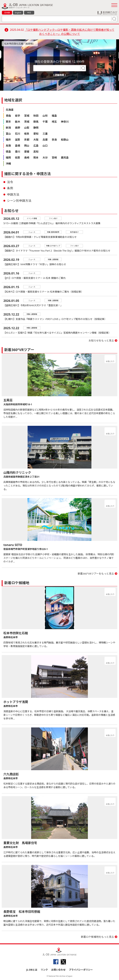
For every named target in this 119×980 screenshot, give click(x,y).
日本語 (7, 13)
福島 (54, 116)
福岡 (8, 157)
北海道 (10, 110)
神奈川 (65, 122)
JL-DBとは (32, 970)
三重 (45, 134)
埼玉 (54, 122)
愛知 (36, 134)
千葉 (45, 122)
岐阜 (27, 134)
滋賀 (18, 140)
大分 (45, 157)
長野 (18, 128)
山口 (45, 146)
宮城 (27, 116)
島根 (18, 146)
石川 (18, 134)
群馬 (36, 122)
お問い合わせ (58, 970)
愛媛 (27, 152)
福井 (8, 140)
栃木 (18, 122)
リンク (44, 970)
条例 (10, 188)
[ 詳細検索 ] (59, 75)
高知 (36, 152)
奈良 (54, 140)
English (18, 13)
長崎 (27, 157)
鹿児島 (65, 157)
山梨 (27, 128)
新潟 (8, 128)
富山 (8, 134)
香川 (18, 152)
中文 (29, 13)
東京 (8, 122)
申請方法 (13, 194)
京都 (27, 140)
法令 (10, 182)
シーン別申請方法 (19, 201)
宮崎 (54, 157)
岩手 (18, 116)
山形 (45, 116)
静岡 (36, 128)
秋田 (36, 116)
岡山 (27, 146)
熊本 (36, 157)
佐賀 (18, 157)
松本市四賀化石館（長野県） (20, 44)
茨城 (27, 122)
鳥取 (8, 146)
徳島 (8, 152)
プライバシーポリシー (81, 970)
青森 (8, 116)
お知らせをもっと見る (101, 340)
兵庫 (45, 140)
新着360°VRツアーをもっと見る (96, 574)
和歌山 (65, 140)
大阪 (36, 140)
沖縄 (8, 163)
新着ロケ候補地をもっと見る (97, 937)
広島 (36, 146)
